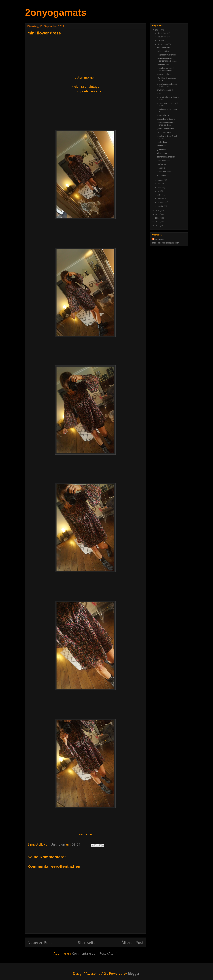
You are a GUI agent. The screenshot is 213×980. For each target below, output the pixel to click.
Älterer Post (132, 942)
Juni (159, 187)
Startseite (87, 942)
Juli (159, 184)
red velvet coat (163, 65)
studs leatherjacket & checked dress (166, 124)
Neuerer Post (40, 942)
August (161, 180)
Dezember (162, 33)
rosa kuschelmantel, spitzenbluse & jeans (167, 60)
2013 (158, 222)
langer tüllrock (163, 115)
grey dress (161, 149)
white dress (162, 153)
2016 (158, 211)
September (162, 44)
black (159, 94)
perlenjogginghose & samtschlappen (166, 69)
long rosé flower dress (166, 55)
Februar (161, 202)
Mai (159, 191)
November (162, 37)
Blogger (134, 973)
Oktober (161, 41)
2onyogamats (56, 12)
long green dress (164, 74)
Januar (161, 206)
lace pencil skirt (164, 160)
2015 (158, 214)
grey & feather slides (166, 129)
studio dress (162, 142)
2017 (158, 30)
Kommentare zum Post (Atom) (95, 953)
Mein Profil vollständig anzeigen (166, 243)
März (160, 198)
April (160, 195)
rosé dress (161, 146)
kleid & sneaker (164, 47)
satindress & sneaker (166, 157)
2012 (158, 225)
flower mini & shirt (165, 172)
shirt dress (161, 175)
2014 (158, 218)
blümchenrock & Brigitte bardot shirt (167, 85)
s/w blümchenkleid (165, 90)
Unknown (159, 239)
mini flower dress (164, 132)
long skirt (161, 168)
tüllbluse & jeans (164, 51)
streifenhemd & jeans (166, 119)
